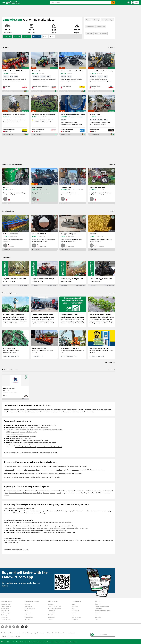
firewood (84, 466)
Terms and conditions (44, 633)
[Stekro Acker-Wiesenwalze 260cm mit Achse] (73, 72)
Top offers (5, 47)
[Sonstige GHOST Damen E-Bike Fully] (44, 115)
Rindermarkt (52, 611)
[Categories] (22, 627)
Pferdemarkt (52, 613)
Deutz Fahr (26, 493)
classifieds (17, 37)
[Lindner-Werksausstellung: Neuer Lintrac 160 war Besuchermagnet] (44, 312)
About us (4, 633)
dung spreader (44, 440)
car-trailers (20, 434)
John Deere (28, 425)
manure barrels (36, 440)
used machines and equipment (34, 491)
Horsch (59, 493)
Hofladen (51, 619)
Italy (66, 511)
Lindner (90, 491)
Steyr (76, 491)
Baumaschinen (29, 617)
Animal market (101, 26)
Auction (52, 37)
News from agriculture (9, 293)
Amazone (52, 493)
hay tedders (37, 427)
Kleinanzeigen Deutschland (103, 611)
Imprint (55, 633)
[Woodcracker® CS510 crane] (73, 345)
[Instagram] (6, 627)
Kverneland (46, 493)
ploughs (34, 432)
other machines (77, 473)
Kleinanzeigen (5, 608)
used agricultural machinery (58, 409)
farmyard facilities (46, 473)
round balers (44, 427)
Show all (112, 47)
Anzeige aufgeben (6, 619)
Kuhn (31, 493)
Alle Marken (4, 617)
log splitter (59, 430)
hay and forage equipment (60, 466)
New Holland (39, 425)
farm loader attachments (44, 447)
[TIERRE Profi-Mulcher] (44, 345)
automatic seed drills (30, 436)
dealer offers (8, 37)
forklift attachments (57, 447)
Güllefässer (28, 613)
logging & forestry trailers (49, 430)
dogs (37, 470)
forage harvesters (51, 443)
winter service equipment (45, 445)
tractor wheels (19, 438)
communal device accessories (63, 473)
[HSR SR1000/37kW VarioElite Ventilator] (73, 115)
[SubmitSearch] (113, 3)
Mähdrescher (28, 606)
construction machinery (40, 466)
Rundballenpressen (30, 608)
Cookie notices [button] (21, 633)
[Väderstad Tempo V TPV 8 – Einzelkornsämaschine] (15, 72)
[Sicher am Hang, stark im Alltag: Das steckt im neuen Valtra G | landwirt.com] (102, 274)
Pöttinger (40, 493)
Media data (12, 633)
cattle (26, 470)
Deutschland (99, 608)
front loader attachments (29, 447)
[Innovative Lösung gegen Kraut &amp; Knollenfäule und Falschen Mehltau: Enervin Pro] (15, 312)
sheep (34, 470)
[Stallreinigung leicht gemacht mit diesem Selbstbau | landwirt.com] (73, 274)
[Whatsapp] (17, 627)
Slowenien (98, 617)
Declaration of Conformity (67, 633)
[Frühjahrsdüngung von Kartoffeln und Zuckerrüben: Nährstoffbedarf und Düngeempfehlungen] (102, 312)
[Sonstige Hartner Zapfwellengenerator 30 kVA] (15, 115)
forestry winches (36, 430)
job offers (59, 470)
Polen (97, 619)
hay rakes (30, 427)
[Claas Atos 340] (44, 72)
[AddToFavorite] (27, 54)
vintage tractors (51, 425)
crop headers (42, 443)
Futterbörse (51, 615)
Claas (45, 425)
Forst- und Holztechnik (54, 608)
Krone (35, 493)
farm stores (71, 466)
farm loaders (28, 445)
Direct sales (89, 33)
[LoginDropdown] (135, 3)
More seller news (110, 362)
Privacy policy (31, 633)
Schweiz (97, 613)
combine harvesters (32, 443)
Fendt (33, 425)
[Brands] (26, 627)
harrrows (22, 432)
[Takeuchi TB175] (102, 115)
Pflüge (26, 611)
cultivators (29, 432)
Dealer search (37, 37)
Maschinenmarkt (6, 604)
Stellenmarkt (52, 617)
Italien (97, 615)
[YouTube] (2, 627)
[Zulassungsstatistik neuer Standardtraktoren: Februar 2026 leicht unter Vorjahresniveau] (73, 312)
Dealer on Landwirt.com (10, 370)
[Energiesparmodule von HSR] (102, 345)
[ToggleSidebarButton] (4, 3)
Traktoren (27, 604)
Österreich (98, 604)
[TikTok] (14, 627)
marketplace (30, 412)
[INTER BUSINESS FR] (15, 387)
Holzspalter (28, 615)
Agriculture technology (93, 20)
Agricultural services (101, 33)
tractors (50, 466)
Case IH (95, 491)
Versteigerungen (6, 613)
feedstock (77, 466)
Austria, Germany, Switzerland (56, 511)
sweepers (34, 445)
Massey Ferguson (10, 493)
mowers (25, 427)
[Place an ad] (129, 3)
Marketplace (26, 37)
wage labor (75, 470)
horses (30, 470)
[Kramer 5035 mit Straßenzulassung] (102, 72)
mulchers (21, 436)
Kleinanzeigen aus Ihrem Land (12, 164)
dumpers (14, 434)
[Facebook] (10, 627)
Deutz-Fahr (75, 619)
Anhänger (27, 619)
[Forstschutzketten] (15, 345)
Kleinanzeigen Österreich (102, 606)
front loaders (18, 447)
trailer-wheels (28, 438)
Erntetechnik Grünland (54, 606)
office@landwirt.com (22, 549)
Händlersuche (5, 611)
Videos (45, 37)
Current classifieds (8, 211)
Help (4, 636)
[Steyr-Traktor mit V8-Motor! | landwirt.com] (44, 274)
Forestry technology (107, 20)
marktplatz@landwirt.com (71, 642)
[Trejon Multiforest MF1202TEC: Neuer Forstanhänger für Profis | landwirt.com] (15, 274)
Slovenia (75, 511)
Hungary (70, 511)
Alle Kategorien (5, 615)
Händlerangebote (6, 606)
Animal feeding (90, 26)
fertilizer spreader (26, 440)
